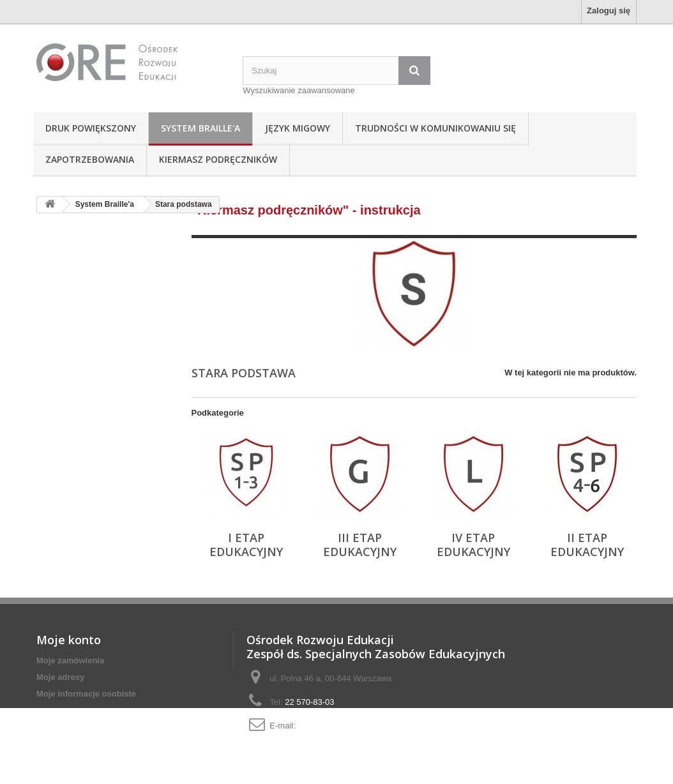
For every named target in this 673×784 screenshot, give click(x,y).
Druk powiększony (91, 128)
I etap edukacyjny (246, 545)
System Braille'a (200, 128)
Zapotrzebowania (90, 159)
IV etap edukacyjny (473, 545)
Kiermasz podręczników (218, 159)
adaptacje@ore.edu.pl (338, 726)
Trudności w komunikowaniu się (435, 128)
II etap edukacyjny (587, 545)
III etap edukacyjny (360, 545)
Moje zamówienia (70, 660)
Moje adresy (60, 677)
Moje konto (69, 640)
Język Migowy (298, 128)
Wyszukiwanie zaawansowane (299, 90)
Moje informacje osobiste (86, 694)
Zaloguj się (609, 11)
